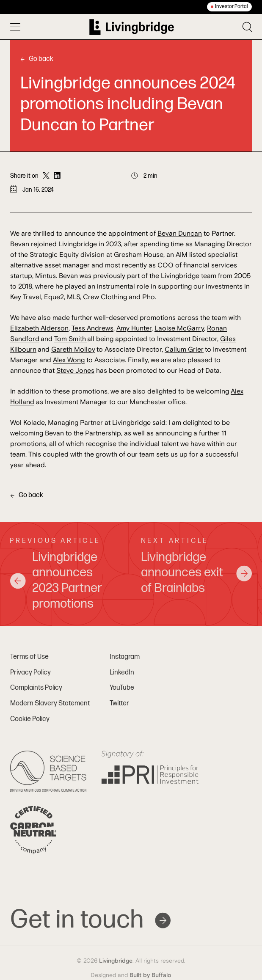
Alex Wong (69, 360)
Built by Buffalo (150, 975)
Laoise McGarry (179, 328)
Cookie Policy (30, 719)
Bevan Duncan (180, 234)
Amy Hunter (134, 328)
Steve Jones (75, 371)
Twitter (119, 703)
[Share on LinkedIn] (57, 176)
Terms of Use (29, 657)
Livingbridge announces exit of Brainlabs (197, 573)
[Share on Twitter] (46, 176)
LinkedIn (122, 673)
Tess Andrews (92, 328)
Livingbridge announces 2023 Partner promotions (56, 581)
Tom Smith (71, 339)
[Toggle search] (247, 27)
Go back (37, 59)
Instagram (125, 657)
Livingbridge (116, 961)
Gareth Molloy (73, 350)
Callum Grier (184, 350)
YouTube (122, 688)
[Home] (132, 27)
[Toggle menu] (15, 27)
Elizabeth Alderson (39, 328)
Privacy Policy (30, 673)
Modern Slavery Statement (50, 703)
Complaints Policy (36, 688)
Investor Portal (232, 7)
